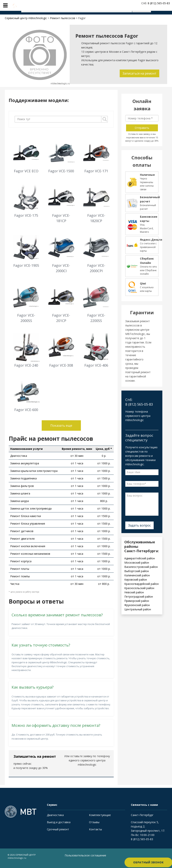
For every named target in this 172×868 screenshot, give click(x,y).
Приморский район (137, 601)
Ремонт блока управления (28, 524)
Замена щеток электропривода (31, 508)
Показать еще (61, 426)
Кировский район (136, 580)
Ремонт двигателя (22, 539)
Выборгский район (137, 571)
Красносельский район (139, 588)
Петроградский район (139, 597)
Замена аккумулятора (25, 463)
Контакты (95, 829)
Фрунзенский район (137, 605)
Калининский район (137, 575)
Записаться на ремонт (139, 73)
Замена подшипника (23, 478)
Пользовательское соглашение (85, 855)
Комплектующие (100, 815)
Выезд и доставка (59, 822)
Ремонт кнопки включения (28, 546)
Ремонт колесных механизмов (30, 554)
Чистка (15, 584)
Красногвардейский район (141, 584)
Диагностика (19, 456)
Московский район (137, 563)
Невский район (134, 592)
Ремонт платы (20, 569)
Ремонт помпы (20, 576)
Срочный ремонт (58, 829)
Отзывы (94, 822)
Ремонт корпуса (21, 561)
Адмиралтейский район (140, 558)
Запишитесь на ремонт (35, 756)
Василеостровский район (141, 567)
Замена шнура (19, 501)
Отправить (142, 128)
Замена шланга (20, 493)
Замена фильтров (22, 486)
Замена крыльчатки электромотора (34, 471)
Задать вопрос (139, 525)
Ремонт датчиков (22, 531)
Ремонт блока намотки (26, 516)
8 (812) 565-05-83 (142, 839)
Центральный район (138, 609)
